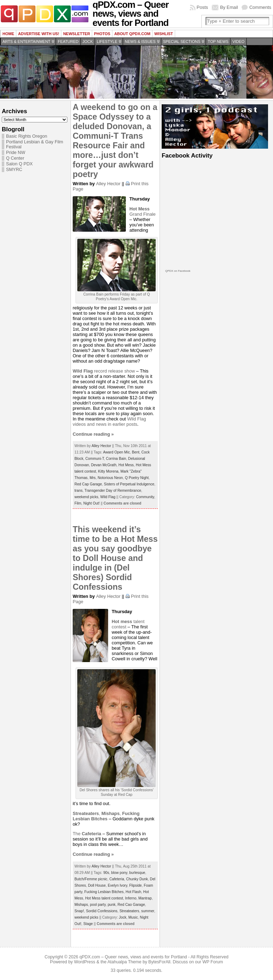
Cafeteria (117, 879)
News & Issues (140, 42)
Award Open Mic (116, 452)
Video (238, 42)
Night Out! (91, 503)
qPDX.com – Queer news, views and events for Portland (133, 957)
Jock (88, 42)
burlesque (137, 873)
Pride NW (16, 153)
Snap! (79, 911)
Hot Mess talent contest (104, 898)
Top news (218, 42)
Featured (68, 42)
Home (8, 34)
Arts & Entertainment (26, 42)
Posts (202, 7)
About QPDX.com (132, 34)
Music (133, 917)
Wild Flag (108, 497)
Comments (260, 7)
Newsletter (77, 34)
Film (78, 503)
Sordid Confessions (102, 911)
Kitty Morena (108, 471)
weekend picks (86, 497)
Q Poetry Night (137, 478)
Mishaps (81, 905)
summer (147, 911)
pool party (98, 905)
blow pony (119, 873)
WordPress (85, 962)
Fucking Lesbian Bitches (104, 892)
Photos (102, 34)
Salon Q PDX (19, 164)
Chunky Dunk (137, 879)
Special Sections (182, 42)
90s (106, 873)
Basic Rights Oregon (27, 136)
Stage (88, 924)
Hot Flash (133, 892)
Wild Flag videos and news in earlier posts (109, 422)
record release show (104, 371)
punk (112, 905)
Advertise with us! (39, 34)
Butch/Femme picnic (91, 879)
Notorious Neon (110, 478)
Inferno (131, 898)
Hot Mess (126, 465)
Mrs (93, 478)
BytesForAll (159, 962)
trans (79, 491)
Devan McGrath (104, 465)
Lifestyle (107, 42)
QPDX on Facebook (178, 271)
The (87, 834)
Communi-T (95, 459)
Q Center (15, 158)
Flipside (136, 885)
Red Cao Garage (131, 905)
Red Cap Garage (88, 484)
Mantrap (145, 898)
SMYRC (14, 170)
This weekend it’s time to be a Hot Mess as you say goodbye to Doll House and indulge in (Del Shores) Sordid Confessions (115, 558)
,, (106, 816)
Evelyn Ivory (118, 885)
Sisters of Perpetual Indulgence (129, 484)
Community (145, 497)
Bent (136, 452)
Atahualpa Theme (124, 962)
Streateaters (129, 911)
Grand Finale (143, 211)
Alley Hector (108, 184)
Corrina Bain (116, 459)
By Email (229, 7)
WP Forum (213, 962)
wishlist (164, 34)
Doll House (97, 885)
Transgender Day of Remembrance (113, 491)
